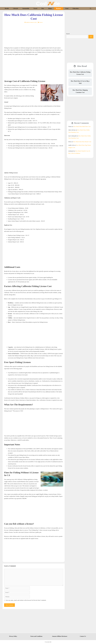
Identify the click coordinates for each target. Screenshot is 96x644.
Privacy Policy (13, 636)
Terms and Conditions (36, 636)
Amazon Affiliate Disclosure (60, 636)
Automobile (26, 8)
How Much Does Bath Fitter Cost (82, 126)
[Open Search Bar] (91, 9)
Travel (35, 8)
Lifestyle (16, 8)
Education (76, 8)
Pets (43, 8)
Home (50, 8)
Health (7, 8)
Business (59, 8)
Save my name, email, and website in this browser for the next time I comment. (26, 600)
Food (67, 8)
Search (68, 34)
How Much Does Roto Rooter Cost (82, 142)
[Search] (91, 37)
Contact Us (83, 636)
